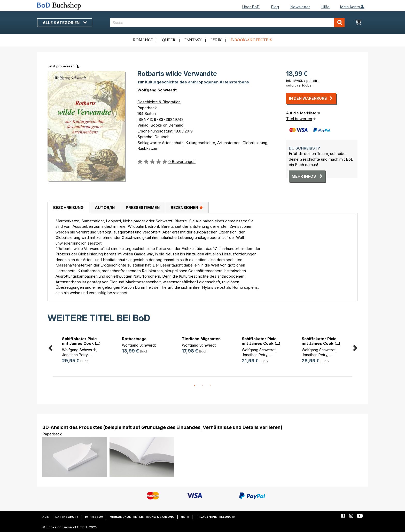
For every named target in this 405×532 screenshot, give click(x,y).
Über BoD (251, 7)
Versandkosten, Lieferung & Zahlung (142, 517)
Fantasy (193, 40)
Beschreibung (68, 208)
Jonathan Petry (75, 355)
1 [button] (195, 386)
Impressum (94, 517)
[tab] (68, 208)
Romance (143, 40)
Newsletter (300, 7)
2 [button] (202, 386)
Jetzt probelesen (61, 66)
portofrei (313, 81)
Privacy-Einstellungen (216, 517)
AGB (46, 517)
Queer (169, 40)
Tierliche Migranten (201, 339)
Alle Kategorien (65, 23)
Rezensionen (187, 207)
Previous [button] (50, 347)
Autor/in (105, 208)
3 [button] (210, 386)
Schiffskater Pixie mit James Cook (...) (81, 341)
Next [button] (355, 347)
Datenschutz (67, 517)
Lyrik (216, 40)
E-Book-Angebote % (251, 40)
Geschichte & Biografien (159, 102)
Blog (275, 7)
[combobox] (227, 23)
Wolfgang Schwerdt (157, 90)
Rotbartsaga (134, 339)
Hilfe (325, 7)
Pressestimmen (143, 208)
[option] (83, 351)
